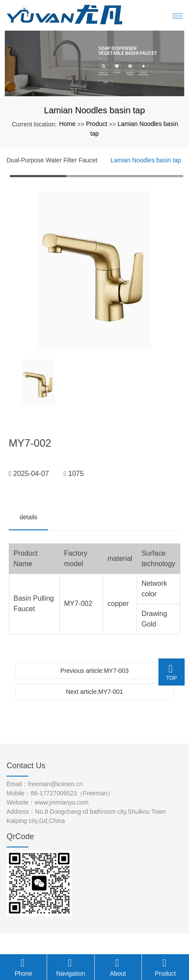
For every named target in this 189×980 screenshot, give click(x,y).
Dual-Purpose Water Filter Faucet (52, 160)
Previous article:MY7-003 (94, 671)
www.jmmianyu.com (62, 802)
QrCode (20, 836)
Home (67, 124)
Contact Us (26, 766)
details (28, 517)
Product (96, 124)
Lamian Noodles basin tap (146, 160)
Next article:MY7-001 (94, 692)
